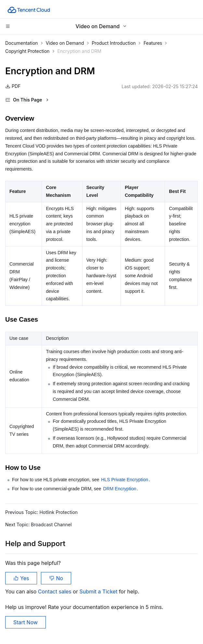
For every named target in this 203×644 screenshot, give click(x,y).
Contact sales (55, 591)
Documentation (22, 43)
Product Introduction (114, 43)
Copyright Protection (27, 51)
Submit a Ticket (99, 591)
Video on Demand (65, 43)
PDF (13, 86)
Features (153, 43)
